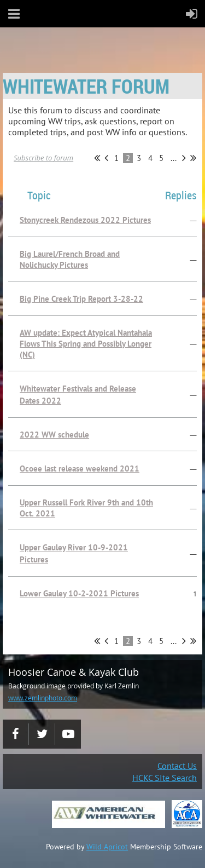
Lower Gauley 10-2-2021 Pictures (79, 593)
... (174, 158)
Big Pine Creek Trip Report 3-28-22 (81, 299)
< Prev (106, 158)
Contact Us (177, 766)
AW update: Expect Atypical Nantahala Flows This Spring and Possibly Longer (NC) (86, 344)
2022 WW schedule (54, 435)
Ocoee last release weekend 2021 (80, 469)
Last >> (193, 158)
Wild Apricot (107, 847)
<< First (97, 158)
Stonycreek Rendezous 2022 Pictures (85, 220)
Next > (184, 158)
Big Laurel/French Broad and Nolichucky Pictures (70, 259)
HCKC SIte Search (165, 778)
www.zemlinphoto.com (43, 698)
